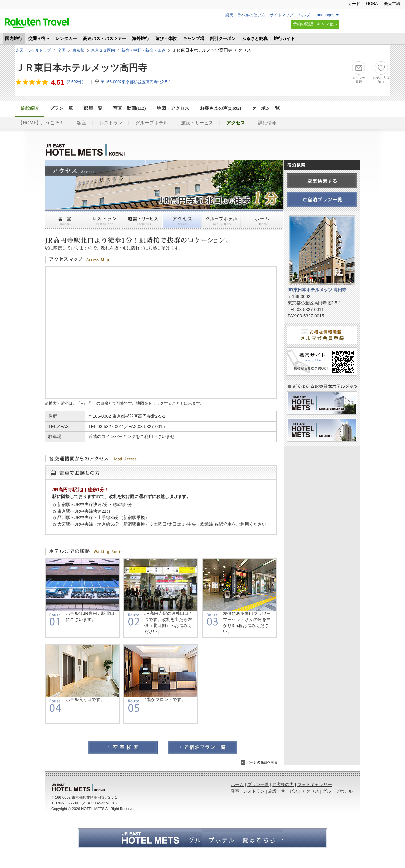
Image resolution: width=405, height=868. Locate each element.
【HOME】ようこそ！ (41, 123)
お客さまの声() (221, 108)
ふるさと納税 (255, 39)
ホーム (262, 223)
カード (354, 4)
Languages (324, 15)
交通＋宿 (37, 39)
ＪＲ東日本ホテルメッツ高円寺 (81, 68)
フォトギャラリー (315, 785)
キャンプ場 (193, 39)
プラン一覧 (61, 108)
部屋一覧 (93, 108)
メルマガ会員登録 (322, 335)
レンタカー (66, 39)
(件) (78, 82)
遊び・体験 (166, 39)
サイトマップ (282, 15)
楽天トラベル (37, 23)
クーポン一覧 (266, 108)
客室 (82, 123)
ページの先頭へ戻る (259, 763)
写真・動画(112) (129, 108)
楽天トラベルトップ (33, 50)
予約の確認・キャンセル (315, 24)
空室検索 (123, 747)
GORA (372, 4)
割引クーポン (223, 39)
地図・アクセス (173, 108)
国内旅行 (14, 39)
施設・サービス (197, 123)
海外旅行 (141, 39)
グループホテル (152, 123)
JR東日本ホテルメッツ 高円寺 (86, 150)
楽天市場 (392, 4)
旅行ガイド (284, 39)
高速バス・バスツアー (105, 39)
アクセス (182, 223)
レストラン (111, 123)
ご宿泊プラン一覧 (202, 747)
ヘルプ (304, 15)
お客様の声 (283, 785)
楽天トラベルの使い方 (245, 15)
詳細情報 (267, 123)
